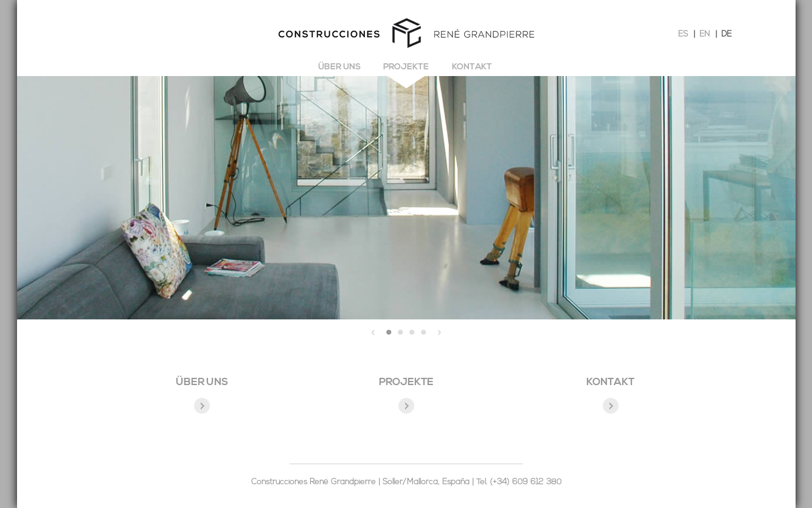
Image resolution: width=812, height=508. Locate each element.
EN (705, 34)
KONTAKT (610, 382)
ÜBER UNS (202, 382)
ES (683, 34)
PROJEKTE (406, 382)
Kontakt (472, 67)
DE (727, 34)
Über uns (339, 67)
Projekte (406, 67)
